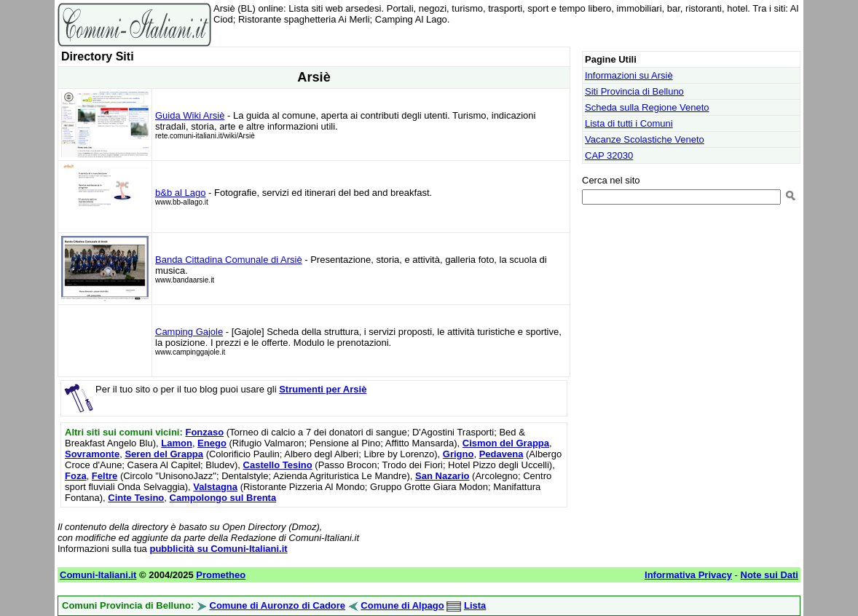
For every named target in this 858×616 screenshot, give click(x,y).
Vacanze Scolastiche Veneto (645, 139)
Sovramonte (92, 454)
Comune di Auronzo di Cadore (278, 605)
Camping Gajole (189, 332)
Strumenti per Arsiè (323, 389)
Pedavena (501, 454)
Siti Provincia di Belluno (634, 91)
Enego (212, 443)
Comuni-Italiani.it (98, 575)
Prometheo (221, 575)
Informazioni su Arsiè (629, 75)
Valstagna (215, 487)
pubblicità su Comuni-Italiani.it (218, 549)
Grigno (458, 454)
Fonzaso (204, 432)
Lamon (177, 443)
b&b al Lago (180, 193)
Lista (475, 605)
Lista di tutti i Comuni (629, 123)
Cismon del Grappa (506, 443)
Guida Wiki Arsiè (190, 115)
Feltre (105, 476)
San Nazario (442, 476)
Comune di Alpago (402, 605)
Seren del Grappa (164, 454)
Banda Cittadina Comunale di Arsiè (229, 260)
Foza (76, 476)
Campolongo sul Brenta (223, 498)
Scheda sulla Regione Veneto (647, 107)
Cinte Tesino (136, 498)
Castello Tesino (278, 465)
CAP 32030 (609, 155)
